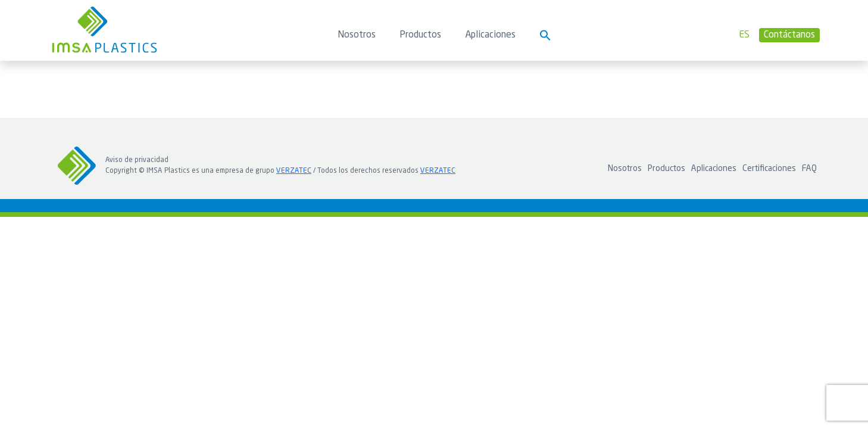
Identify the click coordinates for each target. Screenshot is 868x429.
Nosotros (357, 35)
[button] (545, 35)
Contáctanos (789, 35)
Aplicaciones (490, 35)
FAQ (809, 169)
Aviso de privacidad (137, 160)
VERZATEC (294, 171)
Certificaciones (769, 169)
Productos (420, 35)
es (744, 35)
